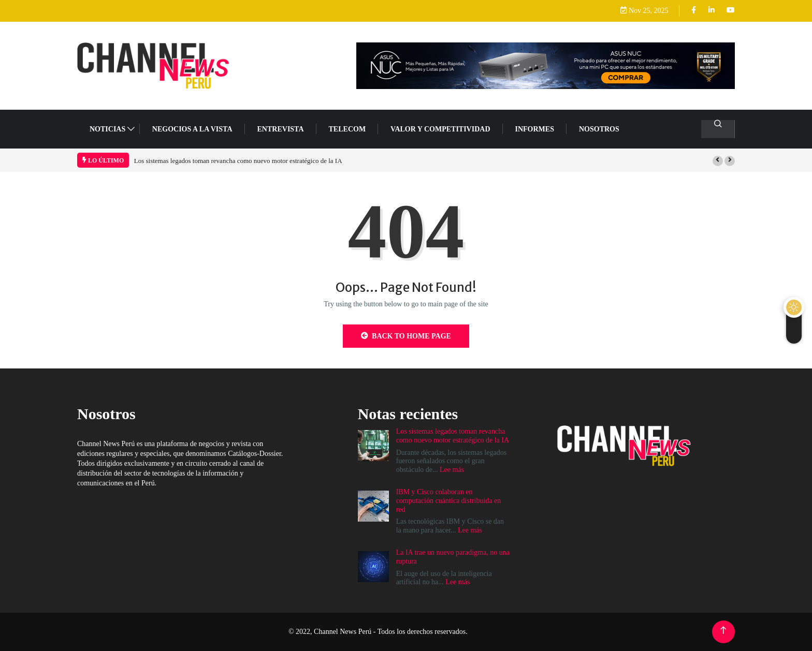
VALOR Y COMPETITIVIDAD (440, 129)
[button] (718, 161)
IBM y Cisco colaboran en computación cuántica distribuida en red (449, 501)
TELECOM (347, 129)
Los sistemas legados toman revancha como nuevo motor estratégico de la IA (238, 161)
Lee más (452, 470)
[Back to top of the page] (723, 631)
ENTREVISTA (281, 129)
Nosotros (599, 129)
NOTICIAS (107, 129)
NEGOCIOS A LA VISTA (192, 129)
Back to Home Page (406, 336)
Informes (535, 129)
